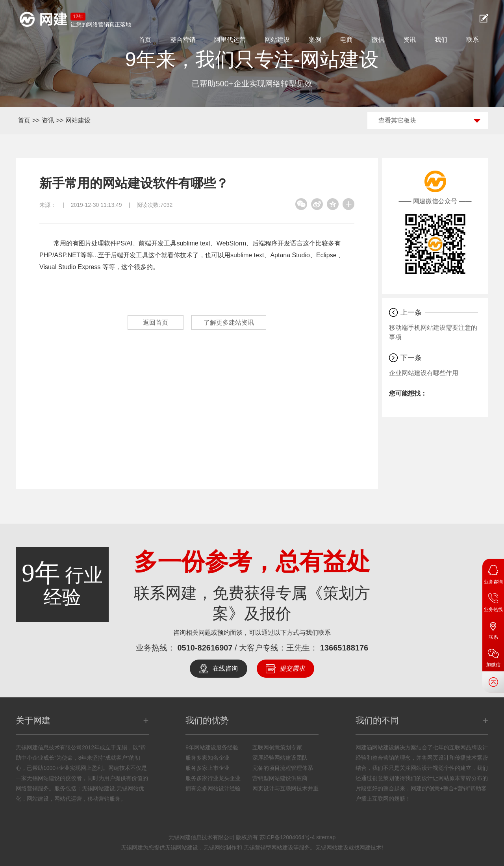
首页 (145, 40)
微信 (378, 40)
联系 (472, 40)
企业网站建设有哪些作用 (424, 373)
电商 (346, 40)
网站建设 (277, 40)
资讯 (409, 40)
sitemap (326, 837)
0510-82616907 (205, 648)
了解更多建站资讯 (229, 322)
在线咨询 (225, 668)
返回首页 (156, 322)
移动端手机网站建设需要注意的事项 (433, 332)
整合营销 (183, 40)
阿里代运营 (230, 40)
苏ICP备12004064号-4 (287, 837)
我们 (441, 40)
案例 (315, 40)
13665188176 (344, 648)
